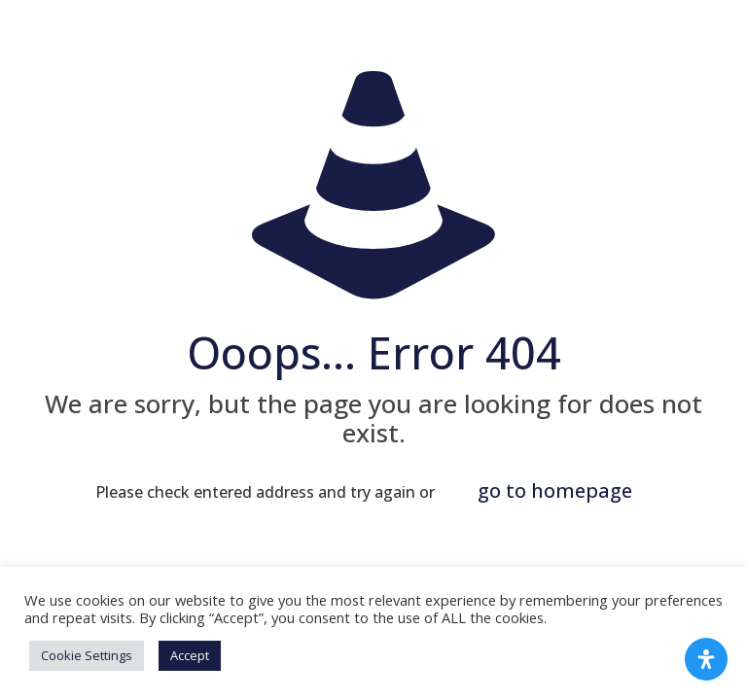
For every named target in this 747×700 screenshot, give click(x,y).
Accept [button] (190, 655)
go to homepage (555, 490)
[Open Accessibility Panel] (706, 659)
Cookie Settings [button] (87, 655)
